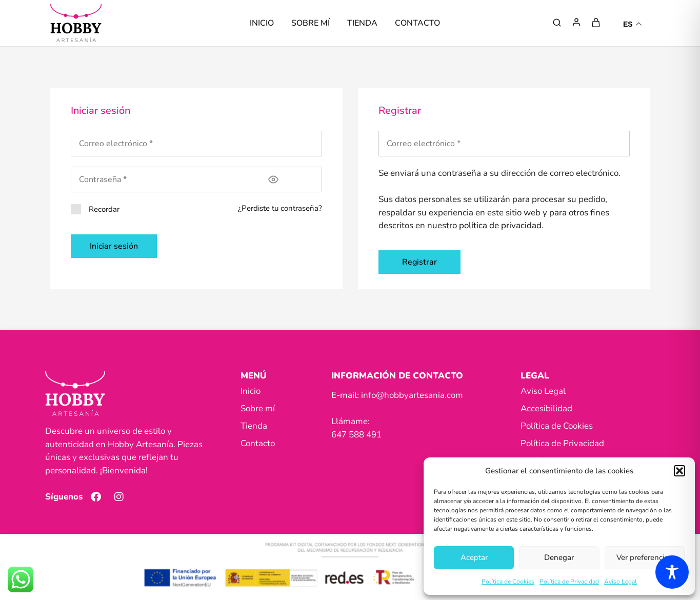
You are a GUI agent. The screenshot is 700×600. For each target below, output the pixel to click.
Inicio (262, 23)
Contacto (417, 23)
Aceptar (474, 557)
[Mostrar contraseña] (273, 179)
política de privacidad (500, 225)
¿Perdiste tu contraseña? (280, 208)
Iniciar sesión (114, 246)
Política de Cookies (508, 582)
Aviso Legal (621, 582)
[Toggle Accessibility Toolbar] (672, 572)
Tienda (362, 23)
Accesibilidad (546, 408)
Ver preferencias (644, 557)
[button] (679, 471)
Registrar (419, 262)
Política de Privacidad (569, 582)
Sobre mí (311, 23)
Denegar (559, 557)
